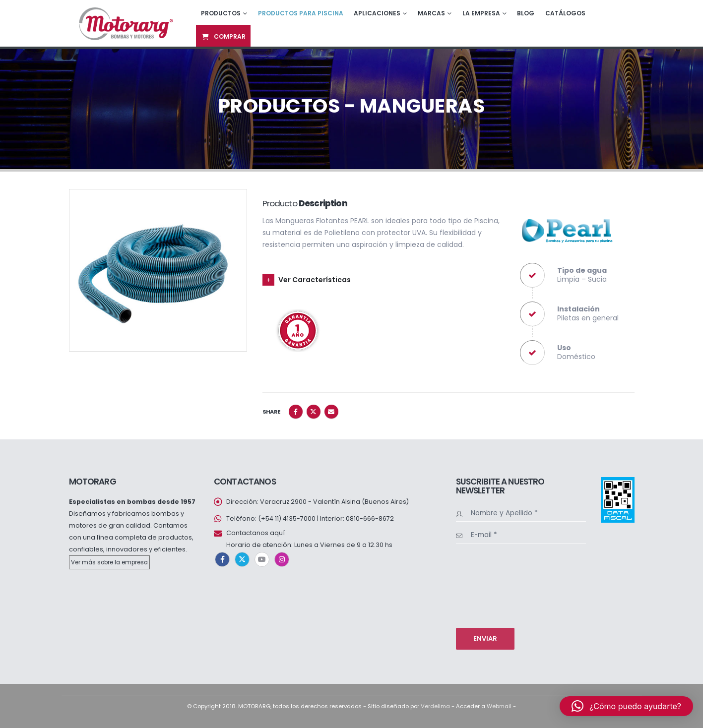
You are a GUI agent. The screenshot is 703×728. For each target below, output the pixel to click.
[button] (626, 706)
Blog (526, 13)
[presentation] (497, 585)
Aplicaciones (377, 13)
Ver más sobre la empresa (109, 562)
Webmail (499, 706)
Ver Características (315, 280)
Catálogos (565, 13)
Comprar (223, 36)
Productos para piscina (301, 13)
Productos (221, 13)
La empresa (481, 13)
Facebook (296, 412)
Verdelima (435, 706)
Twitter (314, 412)
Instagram (282, 559)
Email (331, 412)
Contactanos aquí (256, 533)
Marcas (431, 13)
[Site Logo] (125, 23)
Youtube (262, 559)
